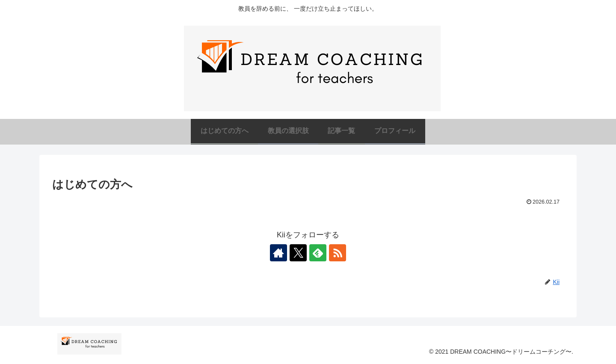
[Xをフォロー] (298, 253)
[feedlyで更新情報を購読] (318, 253)
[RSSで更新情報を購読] (338, 253)
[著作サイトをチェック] (278, 253)
